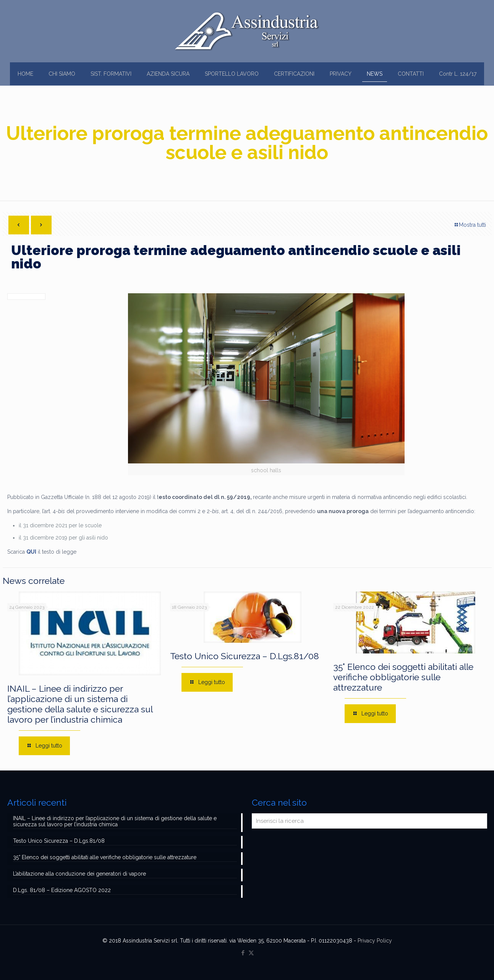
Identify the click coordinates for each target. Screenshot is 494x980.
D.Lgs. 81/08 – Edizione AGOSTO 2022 (62, 890)
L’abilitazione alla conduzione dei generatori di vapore (79, 874)
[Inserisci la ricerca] (369, 821)
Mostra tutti (470, 225)
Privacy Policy (375, 941)
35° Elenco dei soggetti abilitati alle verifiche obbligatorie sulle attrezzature (403, 677)
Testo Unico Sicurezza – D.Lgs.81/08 (245, 656)
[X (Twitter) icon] (251, 953)
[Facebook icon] (243, 953)
